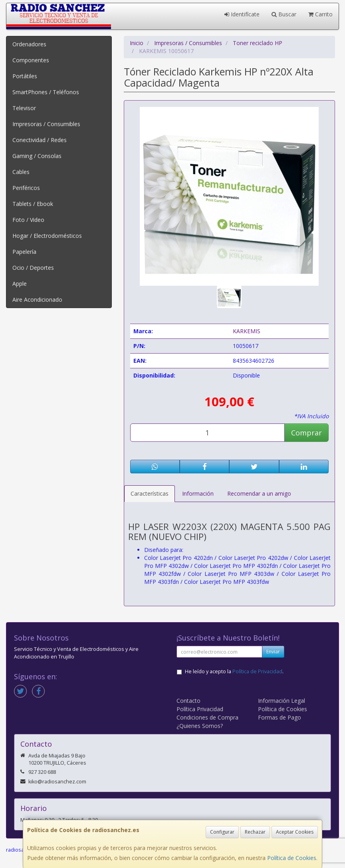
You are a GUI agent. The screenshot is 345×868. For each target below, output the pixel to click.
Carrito (320, 14)
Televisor (24, 108)
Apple (20, 284)
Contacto (188, 701)
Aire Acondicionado (37, 300)
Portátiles (25, 76)
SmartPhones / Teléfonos (46, 92)
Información (198, 493)
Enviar (273, 651)
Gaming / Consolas (37, 156)
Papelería (24, 252)
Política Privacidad (200, 709)
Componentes (31, 60)
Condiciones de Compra (207, 717)
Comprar (306, 433)
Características (150, 493)
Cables (21, 172)
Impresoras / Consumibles (46, 124)
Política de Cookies (292, 858)
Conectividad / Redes (40, 140)
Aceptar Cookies (295, 832)
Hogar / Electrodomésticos (47, 236)
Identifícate (242, 14)
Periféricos (26, 188)
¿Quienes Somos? (200, 726)
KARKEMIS (247, 331)
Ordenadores (29, 44)
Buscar (284, 14)
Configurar (222, 832)
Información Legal (282, 701)
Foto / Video (28, 220)
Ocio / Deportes (33, 268)
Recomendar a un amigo (259, 493)
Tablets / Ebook (33, 204)
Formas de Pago (280, 717)
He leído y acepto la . (234, 671)
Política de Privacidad (257, 671)
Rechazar (255, 832)
